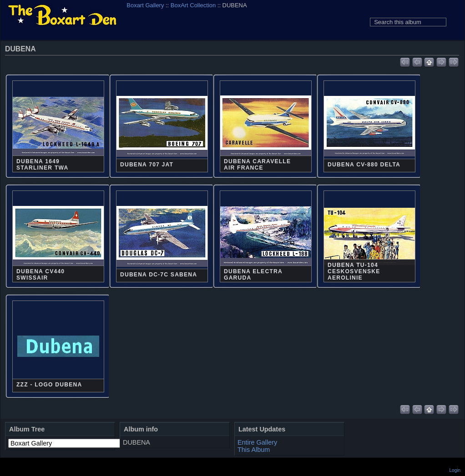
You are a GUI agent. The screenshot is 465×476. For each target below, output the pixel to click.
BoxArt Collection (193, 5)
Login (455, 470)
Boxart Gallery (145, 5)
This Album (254, 450)
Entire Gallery (257, 442)
